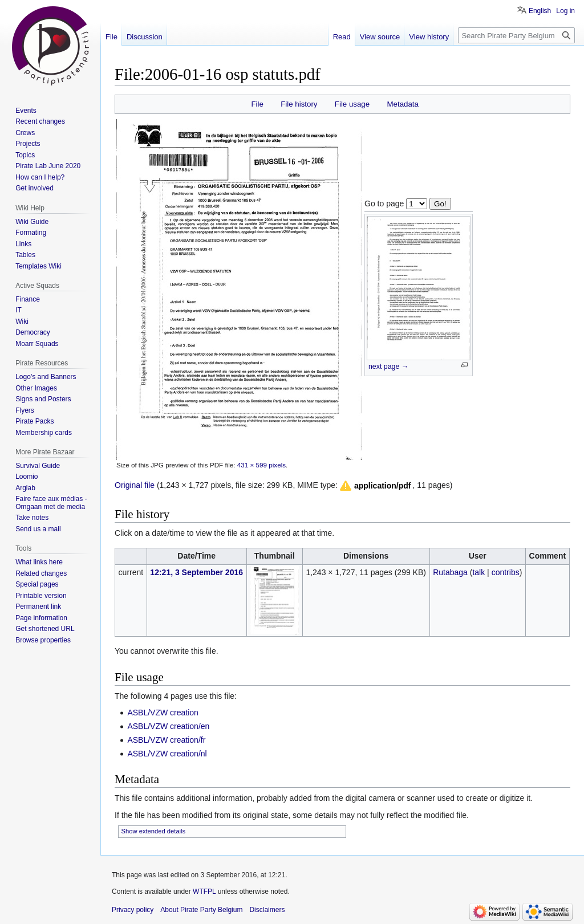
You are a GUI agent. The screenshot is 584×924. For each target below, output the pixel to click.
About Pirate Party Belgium (201, 910)
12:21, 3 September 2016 (196, 572)
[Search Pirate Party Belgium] (516, 35)
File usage (352, 104)
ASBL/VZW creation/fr (166, 740)
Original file (135, 485)
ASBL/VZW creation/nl (167, 754)
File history (299, 104)
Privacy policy (133, 910)
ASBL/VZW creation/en (168, 726)
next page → (388, 367)
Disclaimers (267, 910)
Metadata (402, 104)
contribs (506, 572)
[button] (375, 486)
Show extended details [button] (154, 831)
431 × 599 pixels (261, 465)
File (257, 104)
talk (478, 572)
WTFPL (204, 892)
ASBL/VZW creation (163, 713)
